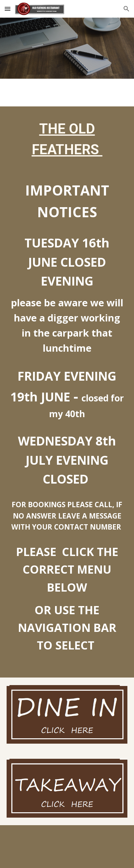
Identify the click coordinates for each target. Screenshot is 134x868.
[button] (8, 9)
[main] (67, 139)
